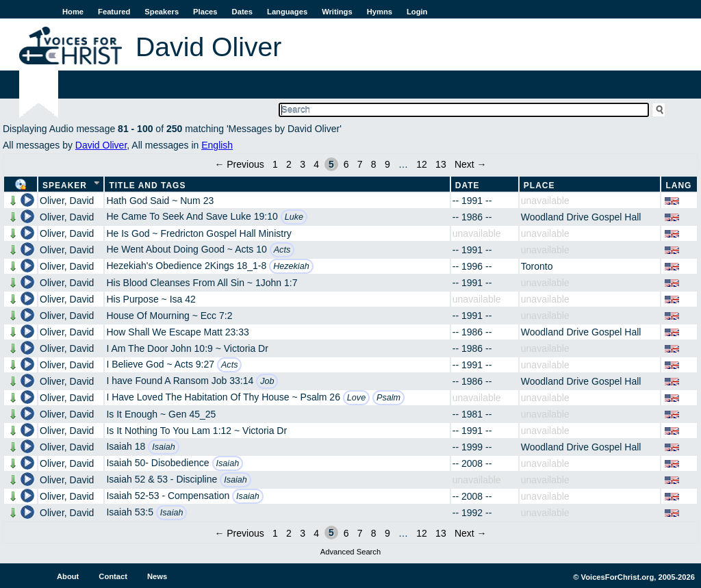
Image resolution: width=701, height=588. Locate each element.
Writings (337, 12)
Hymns (380, 12)
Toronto (537, 266)
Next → (471, 164)
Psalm (388, 398)
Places (205, 12)
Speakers (162, 12)
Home (73, 12)
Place (539, 186)
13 (441, 164)
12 (422, 164)
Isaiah (164, 447)
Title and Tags (147, 186)
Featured (114, 12)
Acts (282, 250)
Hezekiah (291, 266)
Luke (294, 217)
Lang (678, 186)
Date (468, 186)
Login (417, 12)
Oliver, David (67, 201)
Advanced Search (350, 552)
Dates (242, 12)
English (217, 145)
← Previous (239, 164)
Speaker (65, 186)
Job (267, 381)
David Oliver (101, 145)
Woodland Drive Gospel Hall (581, 217)
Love (356, 398)
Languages (287, 12)
